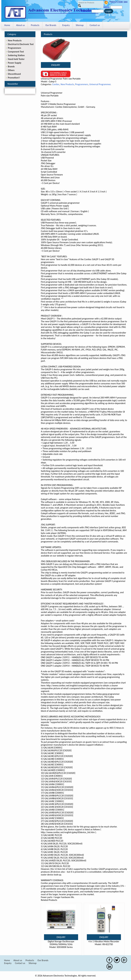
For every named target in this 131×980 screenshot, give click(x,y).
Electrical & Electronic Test (21, 44)
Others (11, 70)
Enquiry (66, 25)
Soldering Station (16, 55)
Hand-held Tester (16, 59)
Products (35, 25)
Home (7, 25)
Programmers (82, 84)
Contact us (95, 25)
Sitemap (80, 25)
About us (20, 25)
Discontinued (14, 74)
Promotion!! (14, 78)
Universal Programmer (100, 84)
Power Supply (15, 63)
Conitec (56, 84)
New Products (67, 84)
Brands (11, 66)
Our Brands (51, 25)
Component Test (16, 52)
